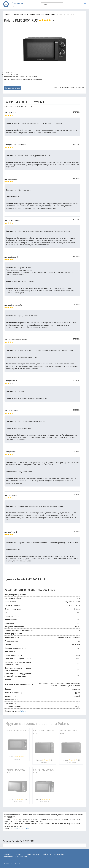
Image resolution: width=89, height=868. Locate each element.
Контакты (18, 854)
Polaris (23, 711)
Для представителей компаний (15, 857)
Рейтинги (47, 854)
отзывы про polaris (22, 828)
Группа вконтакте (33, 854)
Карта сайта (59, 854)
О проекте (7, 854)
